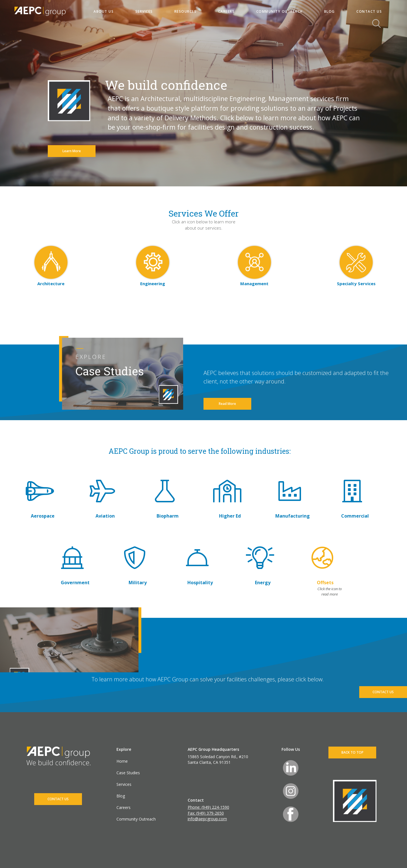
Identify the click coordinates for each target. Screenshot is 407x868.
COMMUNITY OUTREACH (280, 11)
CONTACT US (369, 11)
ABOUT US (104, 11)
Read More (227, 404)
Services (124, 784)
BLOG (330, 11)
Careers (124, 807)
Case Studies (128, 773)
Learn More (72, 151)
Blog (121, 796)
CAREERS (227, 11)
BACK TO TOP (352, 752)
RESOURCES (186, 11)
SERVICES (144, 11)
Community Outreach (136, 819)
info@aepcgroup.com (207, 819)
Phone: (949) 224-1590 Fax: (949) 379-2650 (208, 810)
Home (122, 761)
